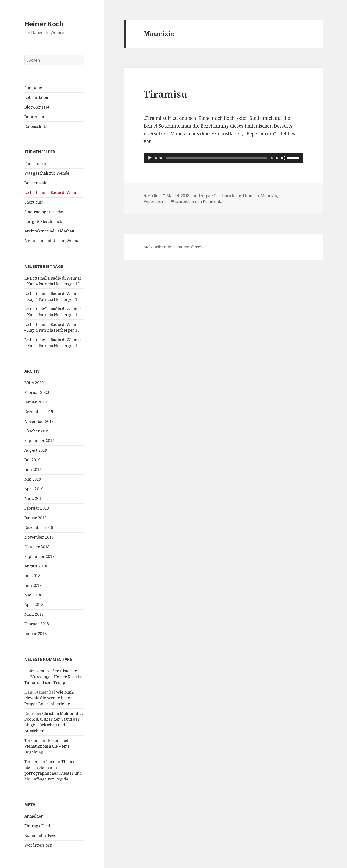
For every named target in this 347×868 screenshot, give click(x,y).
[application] (223, 158)
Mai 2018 (33, 595)
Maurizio (269, 196)
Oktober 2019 (37, 431)
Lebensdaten (36, 97)
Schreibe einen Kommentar (199, 201)
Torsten (31, 740)
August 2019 (36, 450)
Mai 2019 (33, 479)
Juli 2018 (32, 576)
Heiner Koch (44, 24)
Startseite (33, 88)
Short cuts (34, 202)
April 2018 (34, 605)
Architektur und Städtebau (49, 231)
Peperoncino (155, 201)
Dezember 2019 (39, 412)
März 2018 (34, 614)
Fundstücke (35, 164)
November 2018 (39, 537)
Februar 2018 (37, 624)
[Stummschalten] (283, 158)
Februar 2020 (37, 392)
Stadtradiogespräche (44, 212)
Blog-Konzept (37, 107)
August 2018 (36, 566)
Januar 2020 (35, 402)
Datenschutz (36, 126)
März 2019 (34, 499)
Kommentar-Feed (40, 835)
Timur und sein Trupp (45, 683)
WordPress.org (38, 845)
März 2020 (34, 383)
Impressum (35, 117)
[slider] (217, 158)
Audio (153, 196)
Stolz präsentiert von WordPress (173, 247)
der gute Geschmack (43, 221)
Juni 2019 (33, 470)
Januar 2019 (35, 518)
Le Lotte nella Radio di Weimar (53, 192)
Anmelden (34, 816)
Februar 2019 (37, 508)
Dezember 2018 (39, 527)
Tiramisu (165, 94)
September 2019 (39, 441)
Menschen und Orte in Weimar (53, 241)
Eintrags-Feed (37, 826)
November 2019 (39, 421)
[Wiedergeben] (150, 158)
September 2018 (39, 556)
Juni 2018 (33, 585)
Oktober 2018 (37, 547)
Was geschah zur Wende (47, 173)
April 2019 (34, 489)
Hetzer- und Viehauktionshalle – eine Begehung (47, 746)
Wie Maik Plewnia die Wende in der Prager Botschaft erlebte (49, 698)
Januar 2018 (35, 634)
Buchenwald (36, 183)
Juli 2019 (32, 460)
